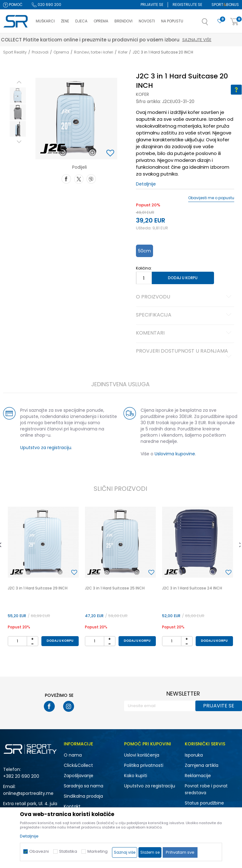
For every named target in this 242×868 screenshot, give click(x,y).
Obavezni (39, 851)
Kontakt (72, 806)
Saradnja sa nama (84, 786)
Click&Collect (78, 765)
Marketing (98, 851)
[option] (18, 96)
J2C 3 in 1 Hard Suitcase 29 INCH (38, 588)
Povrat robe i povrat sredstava (206, 789)
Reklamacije (198, 776)
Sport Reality (15, 52)
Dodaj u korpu (183, 278)
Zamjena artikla (202, 765)
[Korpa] (235, 22)
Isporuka (194, 755)
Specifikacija (185, 315)
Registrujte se (187, 5)
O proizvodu (185, 297)
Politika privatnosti (144, 765)
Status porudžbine (204, 803)
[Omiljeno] (220, 21)
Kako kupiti (136, 776)
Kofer (123, 52)
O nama (73, 755)
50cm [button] (144, 251)
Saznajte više (222, 40)
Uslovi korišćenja (142, 755)
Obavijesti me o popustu (211, 198)
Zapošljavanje (79, 776)
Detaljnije (146, 184)
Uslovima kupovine (175, 454)
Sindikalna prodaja (83, 796)
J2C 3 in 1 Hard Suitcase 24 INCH (192, 588)
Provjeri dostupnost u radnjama (185, 354)
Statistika (68, 851)
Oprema (61, 52)
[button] (211, 24)
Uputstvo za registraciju (46, 448)
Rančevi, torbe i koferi (94, 52)
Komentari (185, 333)
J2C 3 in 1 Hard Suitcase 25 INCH (115, 588)
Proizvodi (40, 52)
